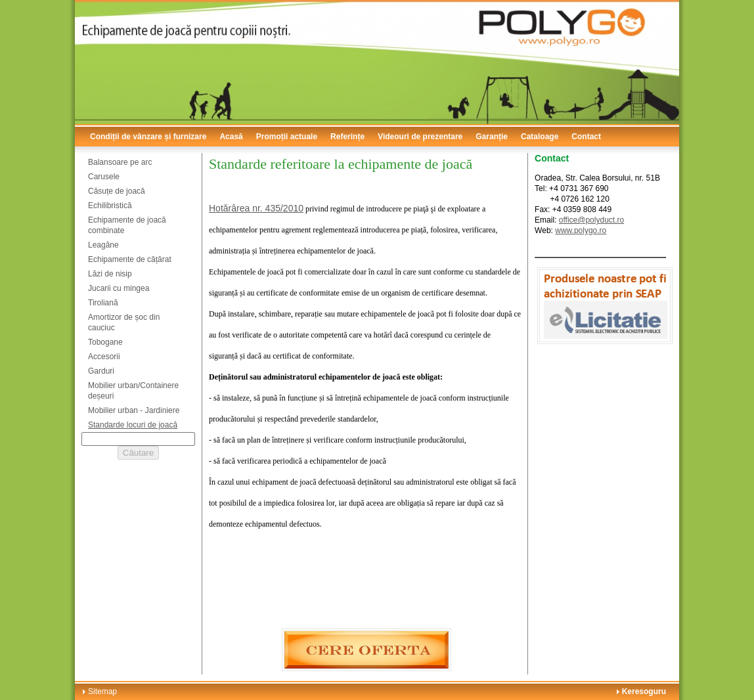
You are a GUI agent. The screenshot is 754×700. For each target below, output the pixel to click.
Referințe (347, 137)
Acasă (231, 137)
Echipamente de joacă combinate (127, 225)
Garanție (492, 137)
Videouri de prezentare (420, 137)
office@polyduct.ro (591, 220)
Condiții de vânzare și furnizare (148, 137)
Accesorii (104, 357)
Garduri (101, 371)
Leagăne (103, 245)
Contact (586, 137)
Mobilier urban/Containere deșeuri (133, 391)
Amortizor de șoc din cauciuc (124, 322)
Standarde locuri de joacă (133, 425)
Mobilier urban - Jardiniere (134, 410)
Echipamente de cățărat (130, 259)
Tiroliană (103, 303)
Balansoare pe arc (120, 162)
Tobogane (105, 342)
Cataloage (540, 137)
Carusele (104, 177)
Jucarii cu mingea (119, 288)
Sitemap (102, 691)
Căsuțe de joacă (117, 191)
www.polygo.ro (581, 230)
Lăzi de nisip (110, 274)
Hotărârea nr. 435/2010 (256, 208)
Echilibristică (110, 206)
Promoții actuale (287, 137)
